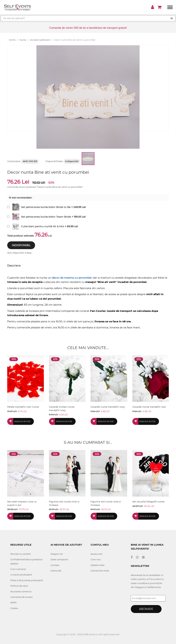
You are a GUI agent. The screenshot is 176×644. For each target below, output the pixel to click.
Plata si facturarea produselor (27, 580)
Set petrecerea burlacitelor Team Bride (46, 217)
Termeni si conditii (21, 554)
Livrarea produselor (21, 575)
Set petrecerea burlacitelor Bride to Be (46, 207)
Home (13, 40)
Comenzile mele (100, 571)
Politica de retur (19, 586)
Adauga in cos (22, 421)
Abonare (146, 609)
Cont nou (96, 559)
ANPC (14, 602)
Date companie (59, 559)
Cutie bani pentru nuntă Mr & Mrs (43, 226)
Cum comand (18, 569)
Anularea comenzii (21, 591)
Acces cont (97, 554)
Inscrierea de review (21, 597)
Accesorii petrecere (42, 40)
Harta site (56, 571)
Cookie (14, 608)
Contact (55, 565)
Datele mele (98, 565)
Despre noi (57, 554)
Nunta (24, 40)
